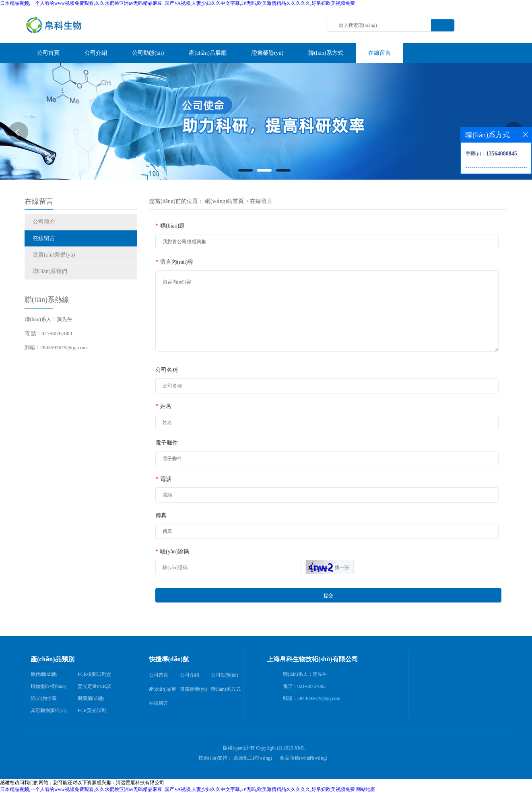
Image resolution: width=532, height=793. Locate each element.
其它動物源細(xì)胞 (48, 712)
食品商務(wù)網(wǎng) (303, 758)
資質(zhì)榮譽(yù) (54, 255)
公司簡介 (44, 222)
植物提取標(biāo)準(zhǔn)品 (48, 688)
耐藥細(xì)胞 (91, 698)
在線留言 (44, 238)
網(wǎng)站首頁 (224, 201)
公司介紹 (190, 675)
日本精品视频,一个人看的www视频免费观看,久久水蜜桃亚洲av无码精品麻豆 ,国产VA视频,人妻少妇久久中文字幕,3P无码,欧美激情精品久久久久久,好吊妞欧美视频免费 (177, 3)
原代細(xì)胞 (44, 674)
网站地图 (366, 789)
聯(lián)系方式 (226, 689)
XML (300, 748)
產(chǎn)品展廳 (163, 691)
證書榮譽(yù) (194, 689)
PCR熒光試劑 (92, 710)
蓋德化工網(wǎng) (253, 758)
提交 (328, 596)
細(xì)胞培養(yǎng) (44, 700)
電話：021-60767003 (304, 686)
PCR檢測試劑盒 (94, 674)
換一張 (342, 567)
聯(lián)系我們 (50, 271)
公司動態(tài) (225, 675)
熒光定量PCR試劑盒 (94, 688)
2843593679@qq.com (319, 698)
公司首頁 (159, 675)
